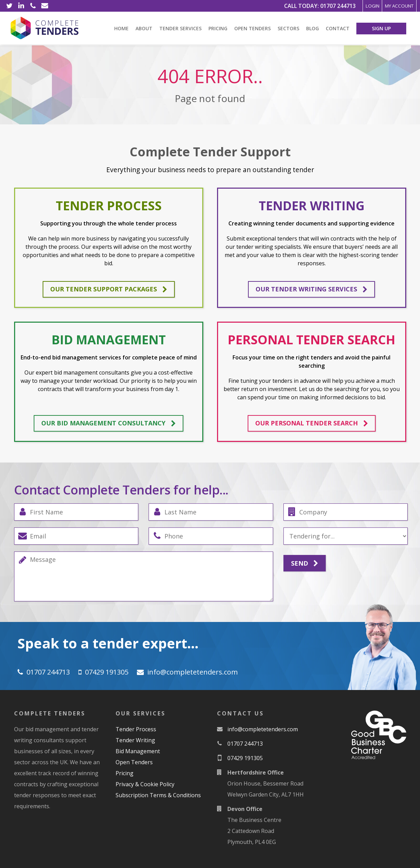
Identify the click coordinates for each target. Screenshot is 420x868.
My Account (391, 6)
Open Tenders (252, 28)
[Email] (45, 6)
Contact (338, 28)
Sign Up (381, 28)
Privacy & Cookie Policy (145, 784)
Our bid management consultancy (109, 423)
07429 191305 (107, 672)
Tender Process (136, 729)
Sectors (288, 28)
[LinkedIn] (21, 6)
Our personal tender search (312, 423)
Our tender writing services (311, 289)
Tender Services (180, 28)
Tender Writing (135, 740)
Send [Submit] (305, 564)
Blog (313, 28)
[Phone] (33, 6)
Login (350, 6)
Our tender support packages (109, 289)
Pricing (218, 28)
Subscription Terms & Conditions (158, 795)
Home (121, 28)
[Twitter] (10, 6)
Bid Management (138, 751)
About (144, 28)
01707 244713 (310, 6)
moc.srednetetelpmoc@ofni (192, 672)
